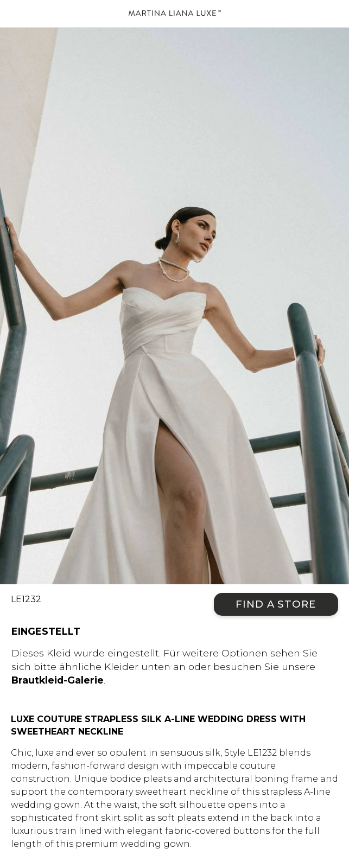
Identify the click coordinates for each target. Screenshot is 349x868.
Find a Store (276, 604)
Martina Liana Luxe (174, 14)
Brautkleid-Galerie (58, 680)
